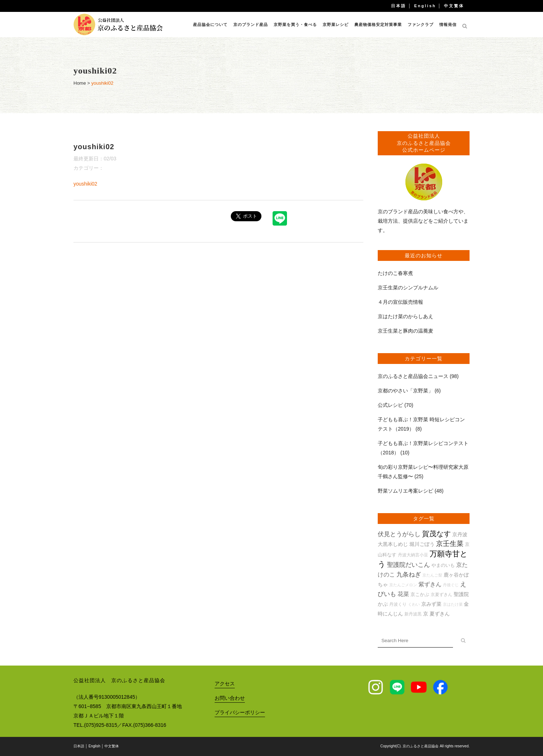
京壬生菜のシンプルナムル (408, 288)
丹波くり (398, 604)
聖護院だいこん (409, 565)
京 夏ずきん (436, 614)
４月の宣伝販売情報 (400, 302)
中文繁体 (454, 6)
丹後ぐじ (451, 585)
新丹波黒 (413, 614)
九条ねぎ (409, 575)
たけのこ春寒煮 (395, 273)
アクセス (225, 684)
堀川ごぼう (422, 544)
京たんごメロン (403, 585)
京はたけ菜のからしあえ (405, 316)
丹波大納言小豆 (413, 555)
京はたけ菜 (453, 604)
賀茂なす (436, 534)
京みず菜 (431, 604)
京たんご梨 (432, 575)
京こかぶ (420, 594)
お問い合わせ (230, 698)
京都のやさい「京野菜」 (405, 391)
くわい (414, 604)
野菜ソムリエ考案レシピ (405, 491)
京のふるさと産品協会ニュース (413, 376)
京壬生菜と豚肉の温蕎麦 (405, 331)
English (425, 6)
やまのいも (443, 565)
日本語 (399, 6)
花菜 (403, 594)
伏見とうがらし (399, 534)
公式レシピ (390, 405)
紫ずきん (430, 584)
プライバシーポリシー (240, 712)
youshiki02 (85, 184)
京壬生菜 (450, 544)
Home (80, 83)
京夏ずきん (441, 594)
